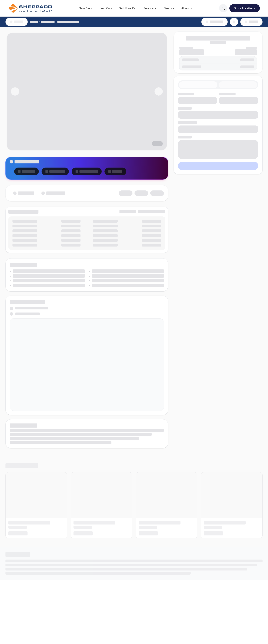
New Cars (85, 8)
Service (150, 8)
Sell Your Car (128, 8)
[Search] (223, 8)
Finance (169, 8)
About (187, 8)
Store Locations (245, 8)
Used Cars (105, 8)
